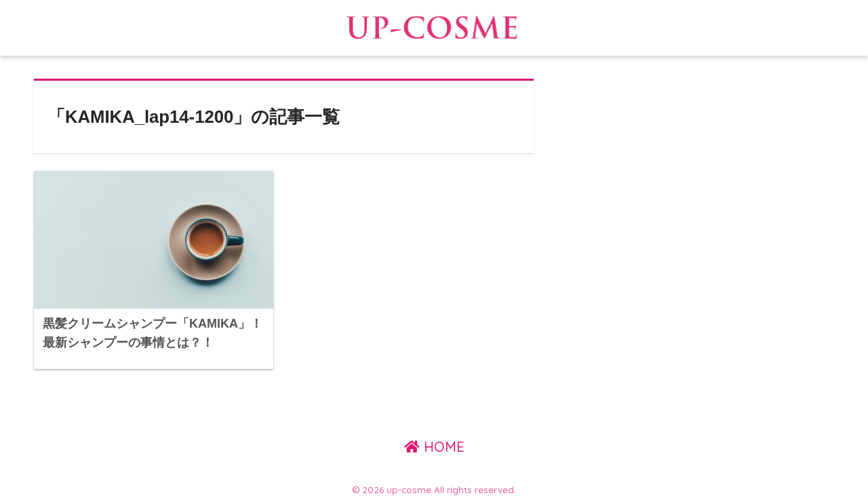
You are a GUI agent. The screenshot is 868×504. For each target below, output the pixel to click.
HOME (434, 447)
